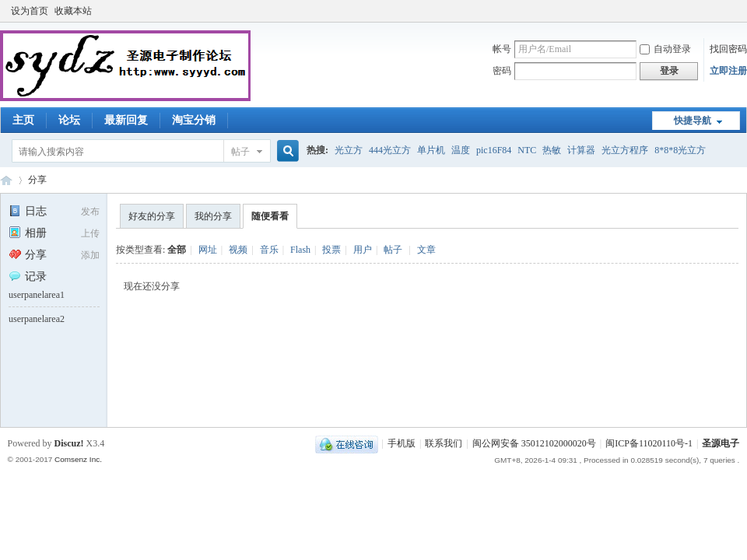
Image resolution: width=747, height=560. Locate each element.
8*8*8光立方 (680, 150)
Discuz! (69, 443)
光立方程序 (625, 150)
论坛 (69, 120)
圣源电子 (721, 443)
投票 (331, 250)
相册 (28, 233)
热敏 (552, 150)
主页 (23, 120)
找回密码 (728, 49)
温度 (461, 150)
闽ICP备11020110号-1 (649, 443)
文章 (426, 250)
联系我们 (444, 443)
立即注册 (728, 71)
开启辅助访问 (735, 11)
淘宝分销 (194, 120)
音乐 (269, 250)
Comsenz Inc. (78, 459)
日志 (28, 211)
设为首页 (30, 11)
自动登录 (665, 49)
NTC (527, 150)
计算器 (581, 150)
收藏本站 (73, 11)
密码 (502, 71)
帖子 (240, 152)
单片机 (431, 150)
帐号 (502, 49)
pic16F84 (494, 150)
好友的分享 (152, 216)
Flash (300, 250)
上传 (90, 233)
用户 (363, 250)
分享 (37, 180)
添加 (90, 255)
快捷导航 (693, 121)
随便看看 (270, 216)
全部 (177, 250)
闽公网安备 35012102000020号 (534, 443)
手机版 (402, 443)
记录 (28, 276)
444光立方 (390, 150)
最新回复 (126, 120)
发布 (90, 212)
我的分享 (213, 216)
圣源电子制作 (6, 180)
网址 (208, 250)
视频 (238, 250)
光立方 (349, 150)
